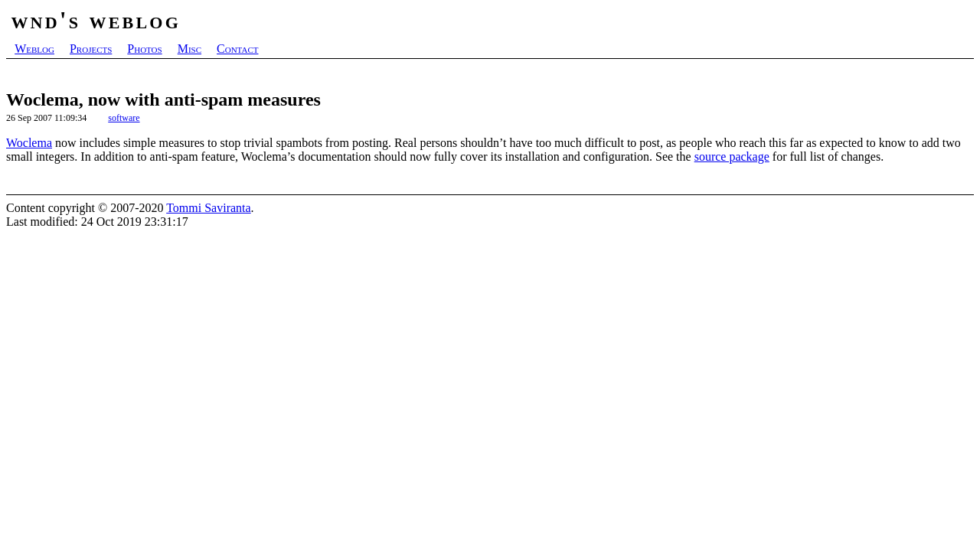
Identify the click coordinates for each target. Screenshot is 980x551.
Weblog (34, 49)
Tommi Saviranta (208, 208)
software (124, 118)
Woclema (29, 143)
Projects (91, 49)
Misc (189, 49)
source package (732, 156)
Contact (237, 49)
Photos (144, 49)
